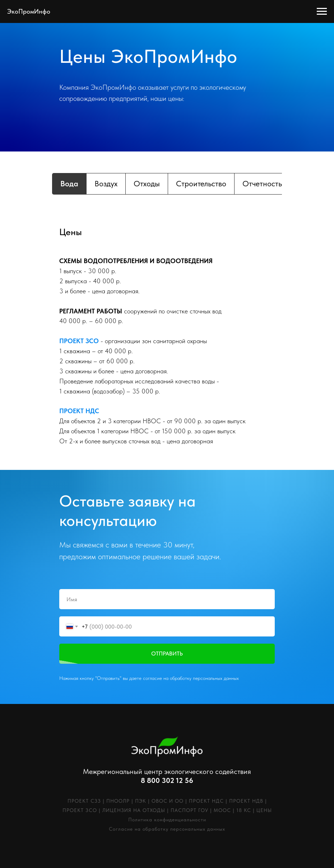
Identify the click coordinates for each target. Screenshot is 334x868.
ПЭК (141, 801)
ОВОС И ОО (168, 801)
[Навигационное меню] (322, 11)
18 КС (244, 810)
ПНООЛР (118, 801)
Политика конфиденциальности (167, 820)
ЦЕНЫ (264, 810)
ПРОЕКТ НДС (206, 801)
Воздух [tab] (106, 183)
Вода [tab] (69, 183)
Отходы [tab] (147, 183)
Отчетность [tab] (262, 183)
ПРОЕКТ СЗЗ (84, 801)
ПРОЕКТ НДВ (246, 801)
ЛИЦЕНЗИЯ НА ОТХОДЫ (134, 810)
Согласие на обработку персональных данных (167, 829)
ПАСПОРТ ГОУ (189, 810)
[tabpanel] (167, 234)
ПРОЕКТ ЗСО (80, 810)
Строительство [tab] (201, 183)
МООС (222, 810)
